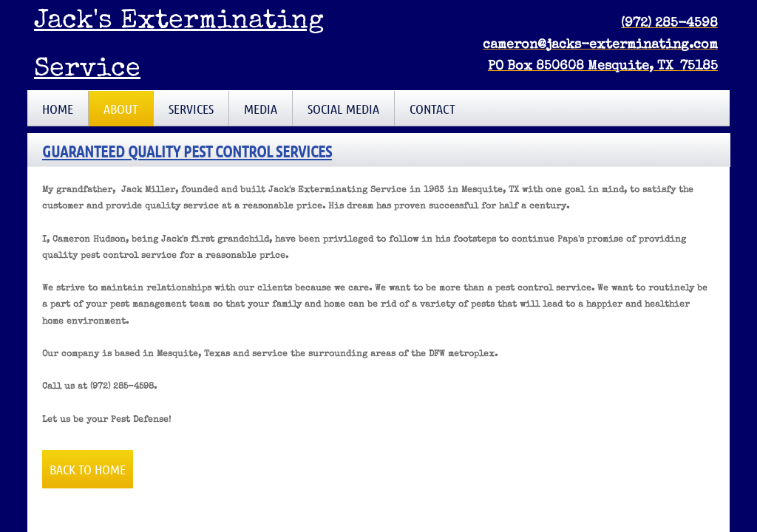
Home (58, 109)
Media (261, 109)
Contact (432, 109)
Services (191, 109)
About (121, 109)
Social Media (343, 109)
